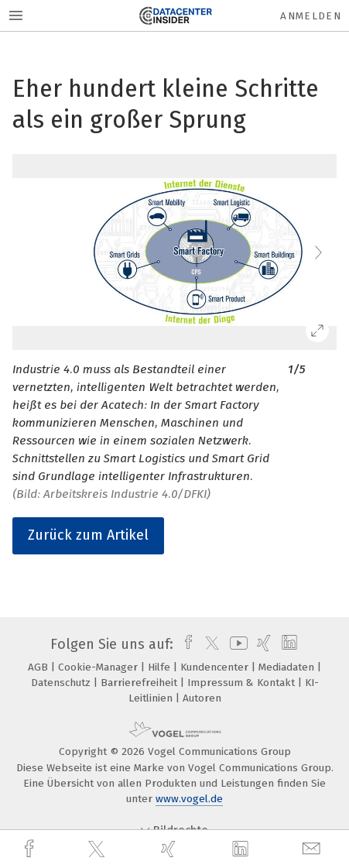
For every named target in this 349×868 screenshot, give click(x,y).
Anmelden (311, 16)
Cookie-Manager (99, 667)
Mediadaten (288, 667)
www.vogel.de (189, 799)
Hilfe (161, 667)
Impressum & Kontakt (243, 683)
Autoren (202, 698)
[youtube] (236, 644)
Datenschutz (62, 683)
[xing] (170, 849)
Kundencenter (216, 667)
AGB (39, 667)
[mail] (313, 849)
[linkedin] (242, 849)
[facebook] (31, 849)
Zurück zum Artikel (88, 535)
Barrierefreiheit (140, 683)
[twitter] (98, 849)
